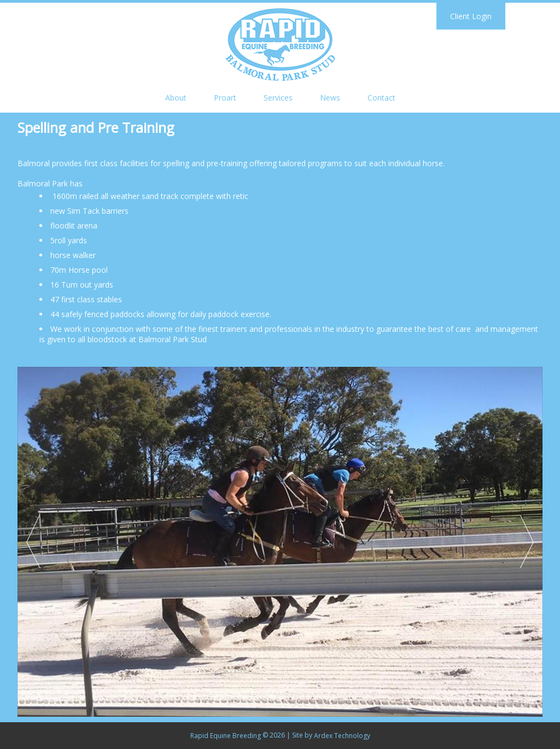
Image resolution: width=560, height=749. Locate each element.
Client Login (471, 16)
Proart (225, 98)
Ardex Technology (342, 736)
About (176, 98)
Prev (33, 542)
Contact (381, 98)
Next (527, 542)
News (330, 98)
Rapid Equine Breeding (226, 736)
